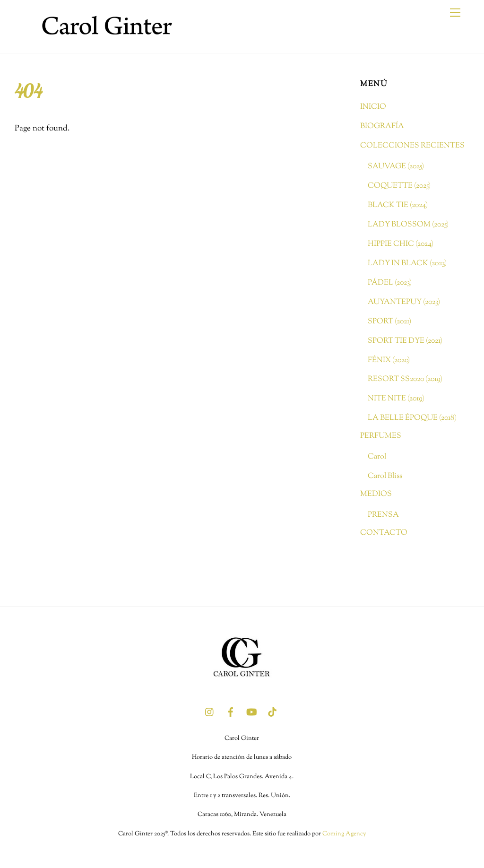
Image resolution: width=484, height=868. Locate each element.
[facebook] (231, 712)
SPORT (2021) (389, 321)
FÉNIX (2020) (389, 360)
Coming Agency (344, 834)
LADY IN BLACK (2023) (407, 263)
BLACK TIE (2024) (398, 205)
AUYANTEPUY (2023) (404, 302)
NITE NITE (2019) (396, 399)
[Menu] (455, 13)
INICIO (373, 107)
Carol (377, 457)
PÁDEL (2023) (390, 283)
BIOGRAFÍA (382, 126)
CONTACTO (384, 533)
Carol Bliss (385, 476)
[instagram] (210, 712)
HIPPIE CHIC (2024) (401, 244)
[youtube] (251, 712)
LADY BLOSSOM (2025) (408, 225)
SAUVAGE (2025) (396, 166)
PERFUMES (381, 436)
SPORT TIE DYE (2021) (405, 341)
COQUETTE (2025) (399, 186)
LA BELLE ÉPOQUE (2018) (412, 418)
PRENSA (383, 515)
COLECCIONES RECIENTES (412, 146)
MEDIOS (376, 494)
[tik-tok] (272, 712)
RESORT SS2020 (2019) (405, 379)
